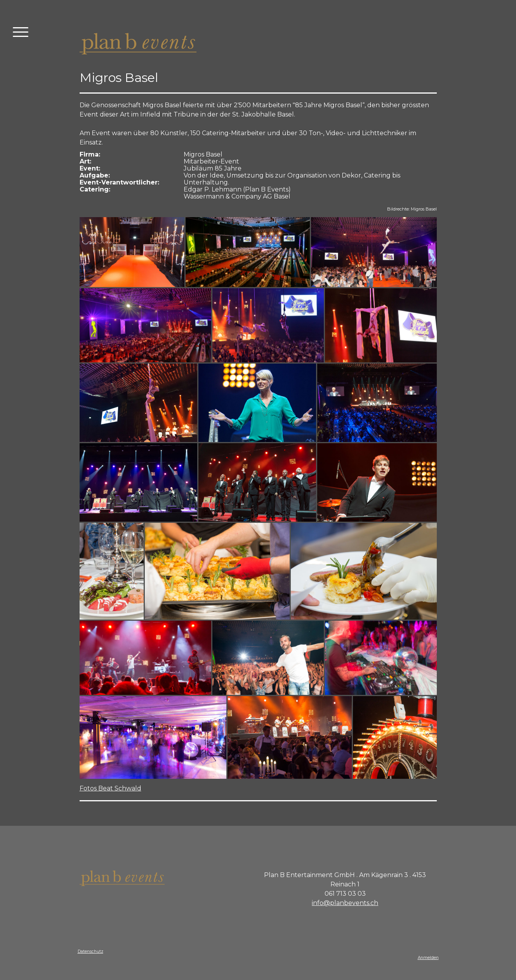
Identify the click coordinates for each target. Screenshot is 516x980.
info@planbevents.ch (345, 903)
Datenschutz (90, 951)
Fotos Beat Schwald (110, 788)
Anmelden (428, 958)
